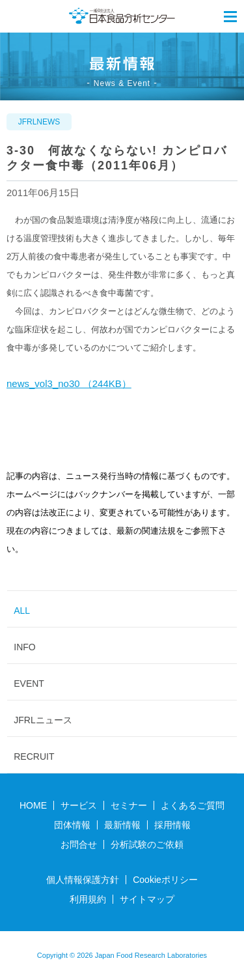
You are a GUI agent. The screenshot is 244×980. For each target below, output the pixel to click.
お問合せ (79, 844)
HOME (33, 805)
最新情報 (122, 825)
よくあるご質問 (193, 805)
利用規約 (88, 899)
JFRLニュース (43, 720)
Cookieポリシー (165, 880)
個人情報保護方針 (83, 880)
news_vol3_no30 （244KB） (69, 383)
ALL (22, 611)
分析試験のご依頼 (147, 844)
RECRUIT (34, 757)
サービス (79, 805)
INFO (24, 647)
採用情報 (172, 825)
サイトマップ (147, 899)
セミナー (129, 805)
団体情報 (72, 825)
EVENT (29, 684)
